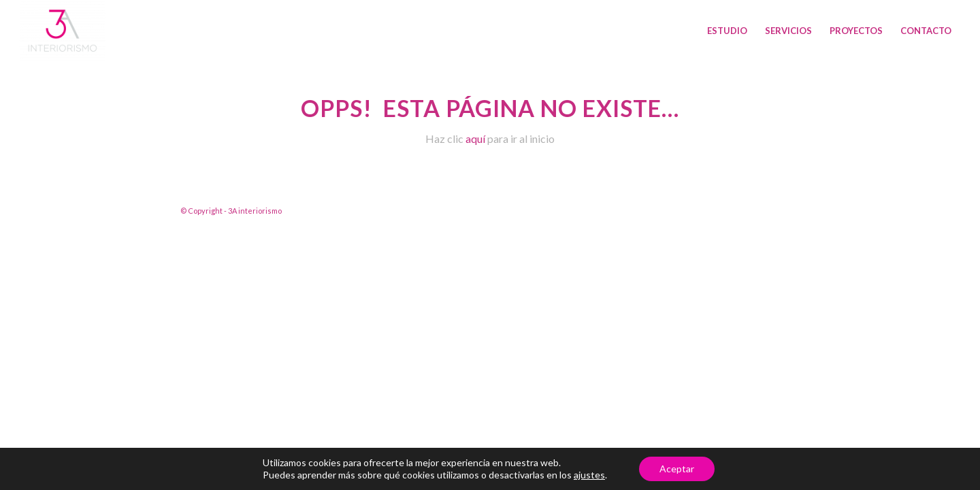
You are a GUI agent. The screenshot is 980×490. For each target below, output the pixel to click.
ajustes (589, 475)
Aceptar (677, 469)
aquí (475, 138)
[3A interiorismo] (63, 31)
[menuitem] (727, 31)
